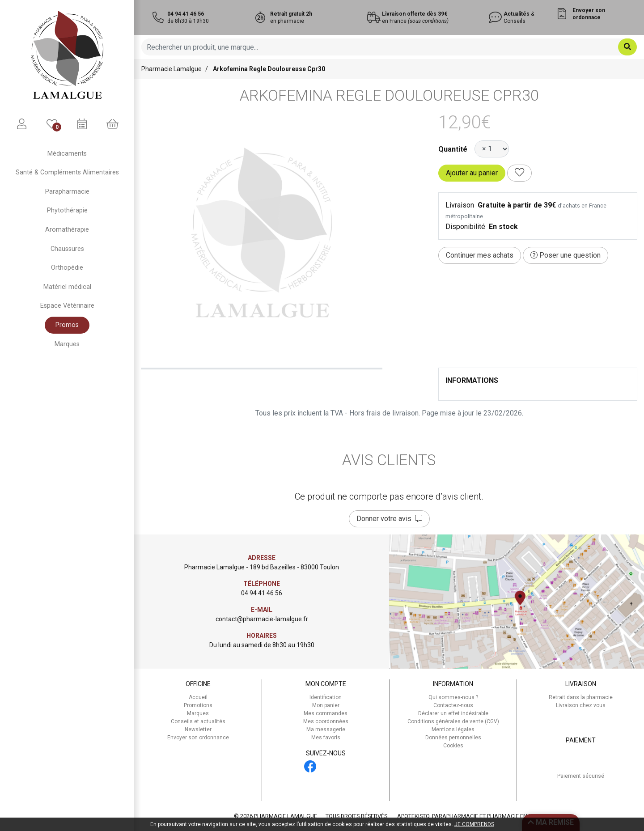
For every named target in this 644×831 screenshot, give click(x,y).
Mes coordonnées (326, 721)
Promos (67, 325)
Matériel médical (67, 287)
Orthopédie (67, 268)
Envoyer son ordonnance (198, 738)
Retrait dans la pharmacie (581, 697)
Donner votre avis (389, 519)
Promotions (198, 705)
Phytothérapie (67, 210)
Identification (326, 697)
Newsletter (198, 729)
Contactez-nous (453, 705)
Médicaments (67, 154)
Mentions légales (453, 729)
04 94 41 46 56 (262, 593)
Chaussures (67, 249)
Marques (67, 344)
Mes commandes (326, 713)
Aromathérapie (67, 230)
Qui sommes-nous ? (453, 697)
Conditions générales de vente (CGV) (453, 721)
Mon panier (326, 705)
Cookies (453, 746)
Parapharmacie (67, 192)
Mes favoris (326, 738)
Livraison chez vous (581, 705)
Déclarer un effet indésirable (453, 713)
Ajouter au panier (472, 173)
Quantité (453, 149)
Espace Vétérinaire (67, 306)
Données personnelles (453, 738)
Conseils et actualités (198, 721)
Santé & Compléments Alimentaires (67, 172)
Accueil (198, 697)
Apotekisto (471, 816)
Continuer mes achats (480, 255)
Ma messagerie (326, 729)
